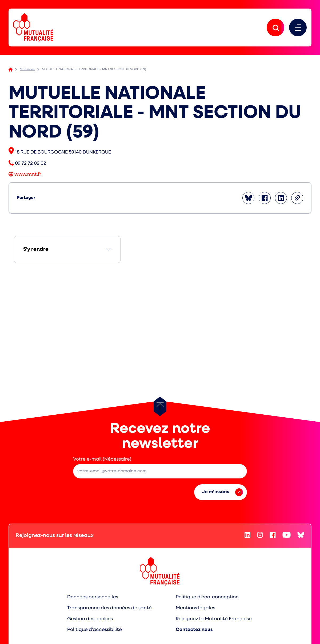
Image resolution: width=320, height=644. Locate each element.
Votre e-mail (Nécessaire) (102, 459)
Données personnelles (93, 597)
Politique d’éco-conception (207, 597)
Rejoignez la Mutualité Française (214, 619)
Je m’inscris (223, 492)
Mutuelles (27, 69)
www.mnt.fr (28, 174)
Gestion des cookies (90, 619)
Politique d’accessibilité (95, 630)
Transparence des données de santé (109, 608)
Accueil (11, 70)
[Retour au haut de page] (160, 406)
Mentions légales (195, 608)
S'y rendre (36, 249)
